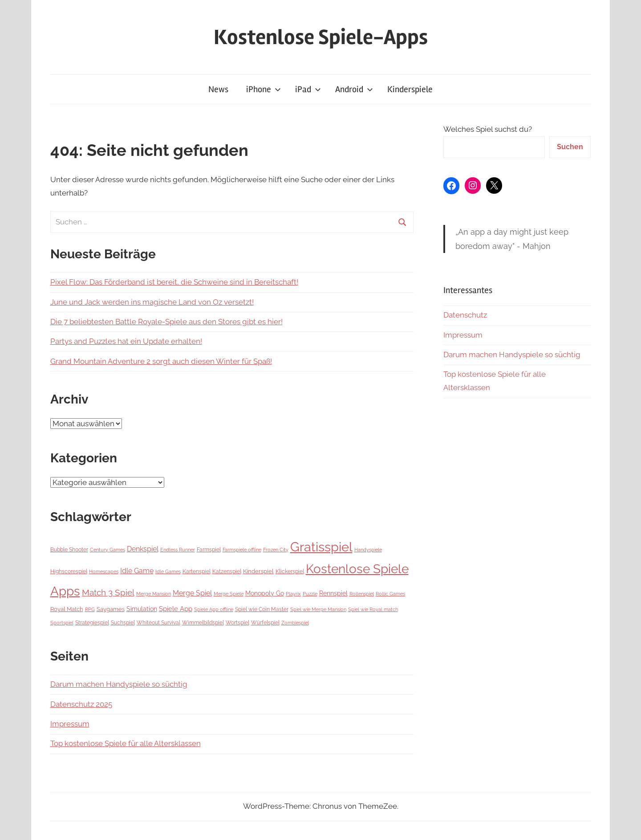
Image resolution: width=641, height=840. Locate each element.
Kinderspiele (410, 89)
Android (354, 89)
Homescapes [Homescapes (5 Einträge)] (104, 571)
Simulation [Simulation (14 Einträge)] (142, 609)
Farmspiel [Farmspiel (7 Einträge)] (209, 550)
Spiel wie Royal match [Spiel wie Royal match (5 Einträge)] (373, 609)
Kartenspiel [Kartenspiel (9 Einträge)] (197, 571)
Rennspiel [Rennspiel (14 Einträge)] (333, 593)
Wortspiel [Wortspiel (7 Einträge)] (237, 623)
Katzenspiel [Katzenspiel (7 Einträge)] (227, 571)
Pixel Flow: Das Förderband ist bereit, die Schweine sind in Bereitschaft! (174, 282)
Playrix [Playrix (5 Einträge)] (293, 594)
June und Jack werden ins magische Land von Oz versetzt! (152, 302)
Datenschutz (465, 315)
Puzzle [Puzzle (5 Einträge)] (310, 594)
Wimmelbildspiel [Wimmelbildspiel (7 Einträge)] (203, 623)
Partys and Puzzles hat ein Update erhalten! (126, 341)
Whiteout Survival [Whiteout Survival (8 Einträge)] (158, 623)
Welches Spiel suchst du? (488, 129)
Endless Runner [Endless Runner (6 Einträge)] (178, 550)
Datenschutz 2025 (81, 704)
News (218, 89)
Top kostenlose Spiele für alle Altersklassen (126, 743)
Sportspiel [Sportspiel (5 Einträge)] (62, 623)
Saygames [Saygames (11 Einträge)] (111, 609)
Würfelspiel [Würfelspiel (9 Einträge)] (265, 622)
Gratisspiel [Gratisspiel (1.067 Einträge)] (321, 547)
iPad (308, 89)
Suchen (570, 147)
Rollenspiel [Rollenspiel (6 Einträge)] (362, 594)
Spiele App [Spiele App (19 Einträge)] (176, 609)
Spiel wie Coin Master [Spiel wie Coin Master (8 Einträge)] (262, 609)
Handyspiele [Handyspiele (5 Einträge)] (368, 550)
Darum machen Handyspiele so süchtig (119, 684)
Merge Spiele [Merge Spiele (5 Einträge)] (229, 594)
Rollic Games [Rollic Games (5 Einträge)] (390, 594)
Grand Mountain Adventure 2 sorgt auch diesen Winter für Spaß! (161, 361)
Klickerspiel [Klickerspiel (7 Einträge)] (290, 571)
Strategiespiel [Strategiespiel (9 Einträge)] (92, 622)
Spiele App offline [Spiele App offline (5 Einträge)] (214, 609)
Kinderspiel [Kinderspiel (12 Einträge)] (258, 571)
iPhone (264, 89)
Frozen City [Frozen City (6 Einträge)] (276, 550)
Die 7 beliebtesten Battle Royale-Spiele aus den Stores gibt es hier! (166, 322)
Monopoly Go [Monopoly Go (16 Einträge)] (265, 593)
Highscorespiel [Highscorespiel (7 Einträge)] (69, 571)
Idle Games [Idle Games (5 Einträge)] (168, 571)
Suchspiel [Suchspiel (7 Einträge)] (123, 623)
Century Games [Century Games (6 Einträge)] (108, 550)
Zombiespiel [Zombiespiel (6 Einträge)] (295, 623)
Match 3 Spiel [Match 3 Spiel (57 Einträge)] (108, 592)
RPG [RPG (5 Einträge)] (90, 609)
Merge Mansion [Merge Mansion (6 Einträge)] (154, 594)
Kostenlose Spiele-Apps (321, 37)
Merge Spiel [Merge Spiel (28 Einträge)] (192, 593)
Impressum (70, 724)
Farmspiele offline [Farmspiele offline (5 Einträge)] (242, 550)
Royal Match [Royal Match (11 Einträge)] (67, 609)
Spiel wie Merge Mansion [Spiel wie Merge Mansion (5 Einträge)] (318, 609)
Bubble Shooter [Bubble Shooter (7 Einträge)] (69, 550)
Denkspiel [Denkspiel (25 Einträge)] (143, 549)
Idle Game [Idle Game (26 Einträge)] (137, 571)
